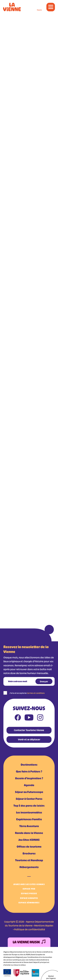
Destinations (29, 765)
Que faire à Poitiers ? (29, 772)
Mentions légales (44, 926)
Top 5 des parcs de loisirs (29, 806)
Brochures (29, 854)
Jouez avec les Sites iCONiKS (29, 884)
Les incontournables (29, 813)
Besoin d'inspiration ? (29, 778)
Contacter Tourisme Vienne (29, 730)
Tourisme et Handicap (29, 860)
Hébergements (29, 867)
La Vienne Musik (29, 942)
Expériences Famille (29, 819)
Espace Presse (29, 893)
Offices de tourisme (29, 847)
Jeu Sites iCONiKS (29, 840)
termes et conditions (36, 693)
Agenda (29, 785)
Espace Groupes (29, 898)
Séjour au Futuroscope (29, 792)
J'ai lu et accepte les (27, 693)
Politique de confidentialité (30, 929)
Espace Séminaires (29, 903)
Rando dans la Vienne (29, 833)
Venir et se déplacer (29, 739)
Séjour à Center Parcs (29, 799)
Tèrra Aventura (29, 826)
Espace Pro (29, 889)
